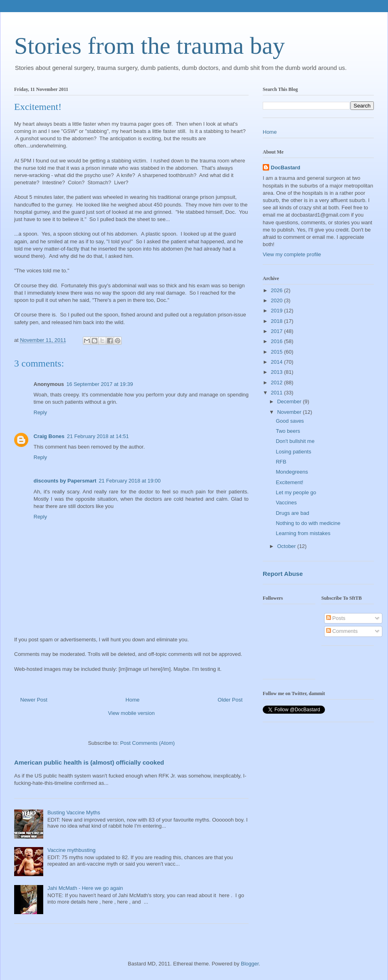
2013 (277, 372)
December (290, 401)
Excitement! (289, 482)
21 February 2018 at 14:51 (98, 436)
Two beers (288, 431)
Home (133, 700)
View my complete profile (292, 254)
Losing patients (293, 452)
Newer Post (34, 700)
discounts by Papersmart (65, 481)
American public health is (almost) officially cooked (89, 762)
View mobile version (131, 713)
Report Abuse (283, 574)
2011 (277, 393)
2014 (277, 362)
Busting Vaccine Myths (74, 812)
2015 (277, 352)
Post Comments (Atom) (147, 743)
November (290, 412)
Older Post (230, 700)
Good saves (290, 421)
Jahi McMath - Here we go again (85, 888)
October (287, 546)
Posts (336, 618)
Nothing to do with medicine (308, 523)
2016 (277, 341)
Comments (342, 631)
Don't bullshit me (295, 441)
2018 (277, 321)
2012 (277, 383)
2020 (277, 300)
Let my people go (296, 492)
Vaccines (286, 503)
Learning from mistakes (303, 533)
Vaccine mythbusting (71, 850)
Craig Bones (49, 436)
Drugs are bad (292, 513)
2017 (277, 331)
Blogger (250, 964)
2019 (277, 311)
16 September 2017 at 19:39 (100, 384)
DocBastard (286, 168)
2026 (277, 290)
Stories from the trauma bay (150, 46)
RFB (281, 462)
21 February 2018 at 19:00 (130, 481)
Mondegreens (292, 472)
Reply (40, 412)
